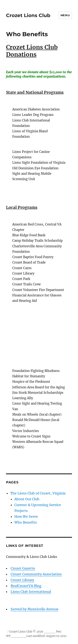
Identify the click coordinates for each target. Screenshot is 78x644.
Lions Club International (39, 595)
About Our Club (27, 499)
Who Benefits (26, 522)
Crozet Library (22, 580)
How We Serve (26, 516)
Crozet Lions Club (28, 15)
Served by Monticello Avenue (35, 609)
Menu (65, 15)
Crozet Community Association (36, 574)
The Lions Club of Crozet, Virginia (38, 493)
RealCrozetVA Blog (26, 586)
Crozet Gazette (23, 568)
